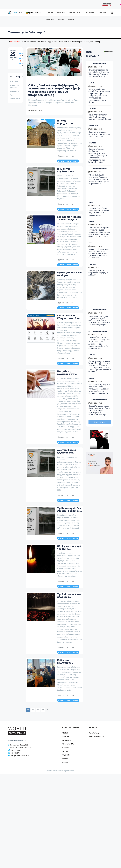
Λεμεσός (22, 58)
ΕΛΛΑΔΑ (61, 20)
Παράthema (15, 91)
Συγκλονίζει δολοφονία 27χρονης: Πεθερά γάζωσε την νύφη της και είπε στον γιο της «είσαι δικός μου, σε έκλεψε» (99, 232)
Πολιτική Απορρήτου (97, 737)
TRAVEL (91, 83)
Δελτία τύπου (15, 99)
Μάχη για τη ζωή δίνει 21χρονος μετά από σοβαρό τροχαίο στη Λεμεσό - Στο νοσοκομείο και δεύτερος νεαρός (99, 320)
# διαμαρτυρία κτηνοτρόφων (71, 42)
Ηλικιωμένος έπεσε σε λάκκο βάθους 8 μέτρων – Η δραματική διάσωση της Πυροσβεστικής (99, 73)
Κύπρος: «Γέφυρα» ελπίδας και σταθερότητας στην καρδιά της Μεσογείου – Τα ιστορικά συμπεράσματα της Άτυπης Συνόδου (99, 156)
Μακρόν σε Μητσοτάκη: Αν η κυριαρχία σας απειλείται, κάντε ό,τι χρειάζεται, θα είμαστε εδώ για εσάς (99, 253)
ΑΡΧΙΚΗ (65, 733)
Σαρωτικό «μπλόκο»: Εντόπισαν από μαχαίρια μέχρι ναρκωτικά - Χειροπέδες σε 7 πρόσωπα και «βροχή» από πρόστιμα (99, 343)
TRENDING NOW (14, 42)
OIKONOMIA (66, 740)
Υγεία (12, 95)
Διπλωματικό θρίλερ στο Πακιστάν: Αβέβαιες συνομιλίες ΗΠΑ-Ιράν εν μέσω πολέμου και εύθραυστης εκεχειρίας (99, 389)
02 (33, 710)
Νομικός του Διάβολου (15, 86)
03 (38, 710)
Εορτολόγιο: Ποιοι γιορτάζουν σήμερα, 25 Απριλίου (98, 273)
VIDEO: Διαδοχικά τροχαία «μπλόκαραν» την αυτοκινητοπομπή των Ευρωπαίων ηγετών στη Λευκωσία (99, 179)
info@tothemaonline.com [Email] (20, 756)
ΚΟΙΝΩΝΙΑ (61, 13)
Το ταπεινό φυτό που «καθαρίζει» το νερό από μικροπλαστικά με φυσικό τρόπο (99, 212)
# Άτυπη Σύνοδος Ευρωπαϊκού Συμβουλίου (40, 42)
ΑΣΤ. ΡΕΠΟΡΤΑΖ (75, 13)
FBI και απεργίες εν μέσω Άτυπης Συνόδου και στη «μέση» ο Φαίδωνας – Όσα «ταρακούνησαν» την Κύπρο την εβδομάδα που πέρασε (100, 366)
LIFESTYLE (102, 13)
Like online (14, 81)
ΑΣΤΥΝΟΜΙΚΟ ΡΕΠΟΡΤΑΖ (98, 64)
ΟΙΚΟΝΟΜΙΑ (90, 13)
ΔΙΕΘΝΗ (71, 20)
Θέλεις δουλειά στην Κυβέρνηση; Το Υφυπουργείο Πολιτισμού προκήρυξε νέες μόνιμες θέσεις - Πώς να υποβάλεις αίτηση (54, 90)
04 (43, 710)
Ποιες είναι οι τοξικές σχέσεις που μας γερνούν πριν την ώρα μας (99, 134)
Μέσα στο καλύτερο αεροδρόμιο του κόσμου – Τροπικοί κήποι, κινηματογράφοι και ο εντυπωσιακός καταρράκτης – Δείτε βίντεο (99, 96)
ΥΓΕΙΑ (91, 202)
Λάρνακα (22, 63)
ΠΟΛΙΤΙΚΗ (50, 13)
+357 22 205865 (17, 750)
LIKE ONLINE (93, 126)
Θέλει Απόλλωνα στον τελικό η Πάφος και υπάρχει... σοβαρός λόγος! (100, 117)
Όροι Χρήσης (94, 733)
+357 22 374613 (17, 753)
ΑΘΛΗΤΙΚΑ (50, 20)
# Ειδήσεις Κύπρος (92, 42)
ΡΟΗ (93, 54)
